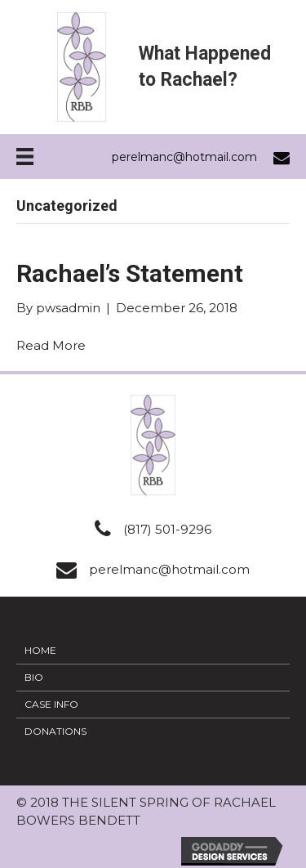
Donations (55, 731)
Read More (51, 345)
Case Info (51, 704)
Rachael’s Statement (130, 273)
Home (40, 650)
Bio (34, 677)
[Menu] (25, 157)
